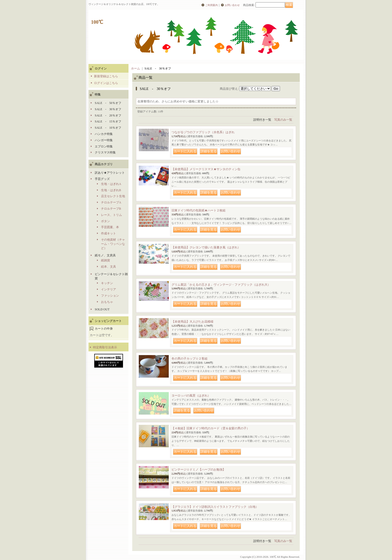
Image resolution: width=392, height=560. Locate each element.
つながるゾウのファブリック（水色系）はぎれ (203, 132)
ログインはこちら (106, 83)
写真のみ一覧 (283, 120)
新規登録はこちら (106, 76)
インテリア (108, 289)
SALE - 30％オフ (108, 109)
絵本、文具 (108, 267)
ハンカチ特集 (104, 134)
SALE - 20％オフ (108, 115)
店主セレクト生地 (113, 196)
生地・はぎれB (111, 190)
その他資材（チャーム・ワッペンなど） (113, 244)
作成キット (108, 233)
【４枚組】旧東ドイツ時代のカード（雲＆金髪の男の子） (210, 428)
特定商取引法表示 (105, 347)
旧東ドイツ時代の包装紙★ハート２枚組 (198, 210)
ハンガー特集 (104, 140)
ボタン (105, 221)
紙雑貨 (105, 260)
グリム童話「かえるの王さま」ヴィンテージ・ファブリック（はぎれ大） (221, 285)
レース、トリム (111, 215)
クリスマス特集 (105, 152)
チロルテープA (111, 202)
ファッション (110, 296)
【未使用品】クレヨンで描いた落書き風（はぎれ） (206, 247)
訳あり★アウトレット (110, 173)
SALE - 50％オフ (108, 103)
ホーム (135, 68)
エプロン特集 (104, 146)
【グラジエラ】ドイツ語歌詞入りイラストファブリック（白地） (215, 507)
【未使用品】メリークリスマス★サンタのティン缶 (206, 169)
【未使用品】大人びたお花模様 (192, 322)
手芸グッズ (102, 179)
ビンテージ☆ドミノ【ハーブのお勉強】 (198, 470)
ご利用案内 (211, 5)
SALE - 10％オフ (108, 128)
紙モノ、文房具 (105, 255)
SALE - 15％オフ (108, 121)
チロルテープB (111, 209)
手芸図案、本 (110, 227)
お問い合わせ (232, 5)
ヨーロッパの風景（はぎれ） (191, 396)
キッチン (107, 283)
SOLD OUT (102, 309)
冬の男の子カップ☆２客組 (189, 359)
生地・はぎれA (111, 184)
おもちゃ (107, 302)
